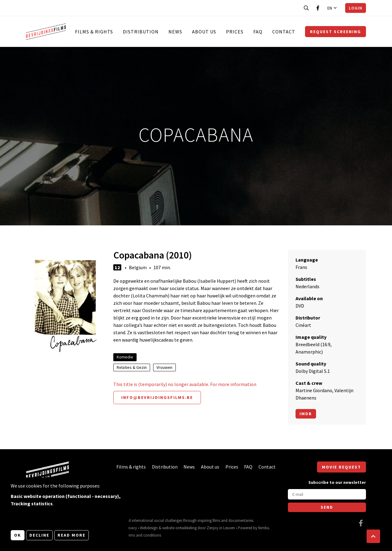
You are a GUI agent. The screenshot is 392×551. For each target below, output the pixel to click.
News (175, 32)
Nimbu (264, 528)
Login (356, 8)
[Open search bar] (306, 8)
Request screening (335, 32)
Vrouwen (164, 367)
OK (18, 535)
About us (204, 32)
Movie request (341, 467)
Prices (235, 32)
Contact (284, 32)
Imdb (306, 414)
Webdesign (149, 528)
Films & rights (94, 32)
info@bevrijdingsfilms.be (157, 397)
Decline (39, 535)
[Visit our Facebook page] (318, 8)
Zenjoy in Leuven (221, 528)
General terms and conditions (137, 535)
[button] (373, 536)
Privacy (131, 528)
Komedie (125, 357)
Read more (72, 535)
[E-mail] (327, 494)
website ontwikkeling (179, 528)
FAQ (258, 32)
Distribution (141, 32)
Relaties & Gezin (132, 367)
